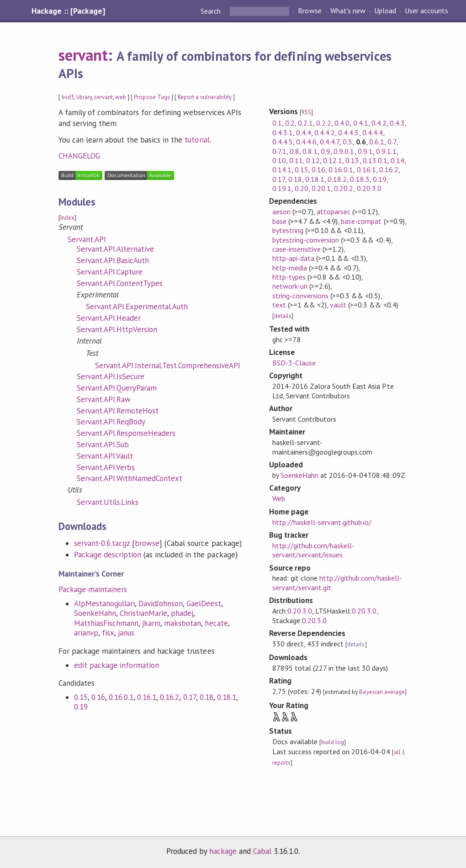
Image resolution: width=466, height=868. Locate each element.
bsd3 (68, 97)
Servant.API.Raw (104, 399)
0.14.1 (282, 169)
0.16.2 (169, 697)
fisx (108, 633)
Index (67, 218)
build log (333, 742)
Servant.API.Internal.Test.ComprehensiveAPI (168, 365)
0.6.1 (377, 142)
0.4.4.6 (306, 142)
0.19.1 (282, 188)
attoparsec (334, 212)
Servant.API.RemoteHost (118, 411)
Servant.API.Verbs (106, 467)
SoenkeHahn (95, 613)
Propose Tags (152, 97)
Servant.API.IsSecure (111, 376)
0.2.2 (324, 123)
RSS (306, 112)
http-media (290, 268)
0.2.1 (305, 123)
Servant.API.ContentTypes (120, 283)
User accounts (426, 11)
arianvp (86, 633)
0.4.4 (304, 132)
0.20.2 (344, 188)
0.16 (98, 697)
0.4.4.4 (373, 132)
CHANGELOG (79, 156)
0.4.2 (379, 123)
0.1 (277, 123)
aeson (281, 212)
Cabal (262, 851)
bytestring (288, 230)
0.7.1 (279, 151)
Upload (385, 11)
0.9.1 (365, 151)
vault (338, 305)
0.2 (290, 123)
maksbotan (183, 623)
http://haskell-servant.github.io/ (322, 522)
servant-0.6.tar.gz (102, 543)
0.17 (190, 697)
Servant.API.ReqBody (111, 422)
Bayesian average (382, 692)
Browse (310, 11)
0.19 (81, 707)
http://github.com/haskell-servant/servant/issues (314, 550)
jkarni (151, 623)
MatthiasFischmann (106, 623)
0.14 (397, 160)
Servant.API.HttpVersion (117, 329)
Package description (108, 555)
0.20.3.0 (369, 188)
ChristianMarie (143, 613)
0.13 (352, 160)
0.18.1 (227, 697)
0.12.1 (333, 160)
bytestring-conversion (306, 240)
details (283, 316)
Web (279, 498)
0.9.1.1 (386, 151)
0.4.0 (342, 123)
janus (126, 633)
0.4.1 (361, 123)
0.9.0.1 (344, 151)
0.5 (347, 142)
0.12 (313, 160)
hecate (216, 623)
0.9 (326, 151)
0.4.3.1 (283, 132)
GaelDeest (204, 603)
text (279, 305)
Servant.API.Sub (103, 445)
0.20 (302, 188)
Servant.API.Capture (110, 272)
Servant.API (87, 239)
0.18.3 (360, 179)
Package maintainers (93, 589)
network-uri (290, 286)
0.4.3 (397, 123)
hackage (223, 851)
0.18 (207, 697)
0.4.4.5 (283, 142)
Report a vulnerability (205, 97)
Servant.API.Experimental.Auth (137, 307)
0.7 (392, 142)
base (279, 221)
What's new (348, 11)
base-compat (361, 221)
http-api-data (293, 258)
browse (147, 543)
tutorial (197, 140)
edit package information (117, 665)
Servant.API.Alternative (116, 249)
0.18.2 (337, 179)
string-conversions (300, 296)
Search (212, 11)
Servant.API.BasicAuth (113, 260)
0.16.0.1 (121, 697)
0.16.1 (147, 697)
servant (83, 55)
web (121, 97)
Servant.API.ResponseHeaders (126, 433)
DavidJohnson (161, 603)
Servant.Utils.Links (108, 502)
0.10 (279, 160)
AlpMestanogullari (104, 603)
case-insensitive (297, 249)
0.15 (81, 697)
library (84, 97)
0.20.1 (321, 188)
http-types (289, 277)
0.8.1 (310, 151)
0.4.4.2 (325, 132)
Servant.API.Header (109, 318)
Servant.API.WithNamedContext (130, 478)
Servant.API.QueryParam (117, 388)
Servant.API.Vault (105, 456)
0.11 (296, 160)
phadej (182, 613)
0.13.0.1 (375, 160)
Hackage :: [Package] (68, 11)
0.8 (294, 151)
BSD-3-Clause (294, 363)
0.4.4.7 (330, 142)
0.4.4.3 (348, 132)
